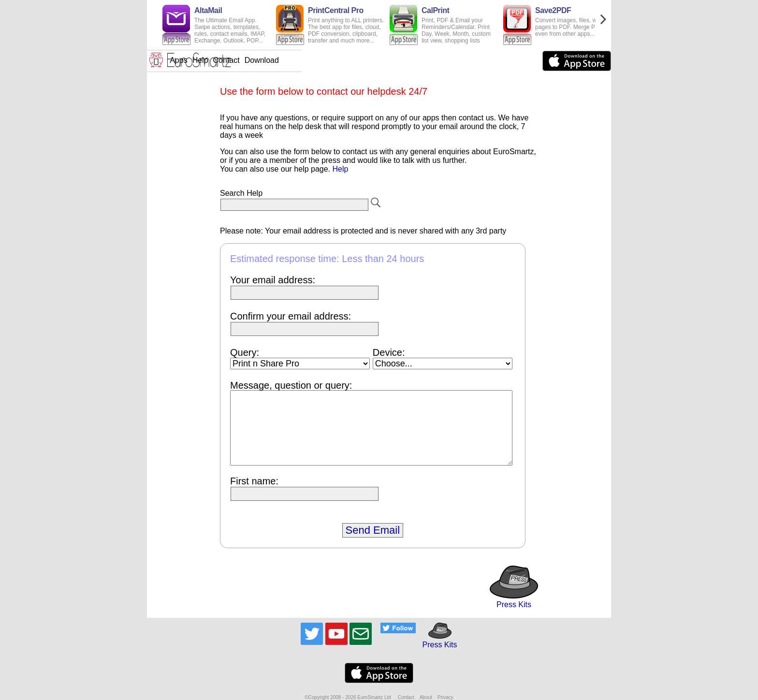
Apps (333, 60)
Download (416, 60)
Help (355, 60)
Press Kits (514, 600)
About (426, 697)
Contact (381, 60)
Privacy (445, 697)
